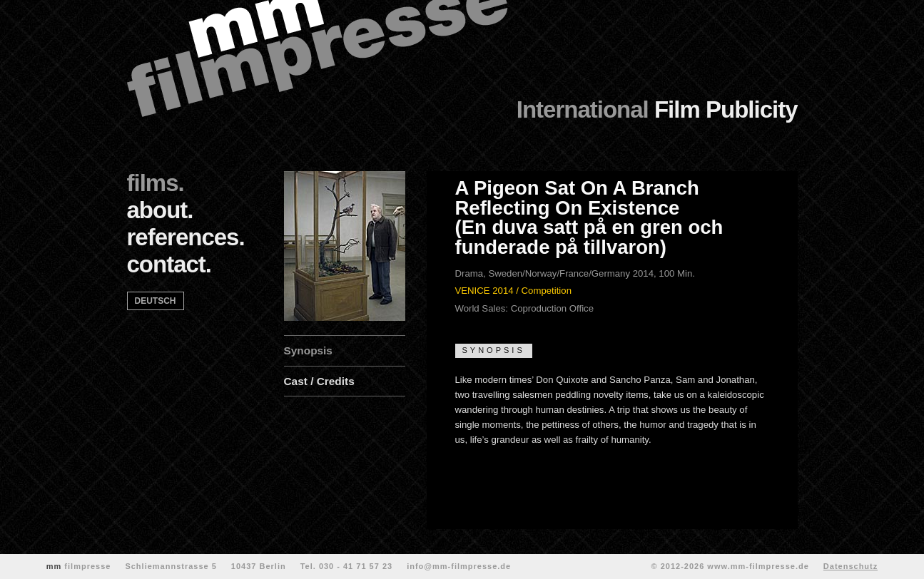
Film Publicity (657, 109)
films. (156, 183)
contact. (169, 264)
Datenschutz (851, 566)
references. (186, 237)
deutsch (156, 301)
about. (160, 210)
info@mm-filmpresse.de (459, 566)
